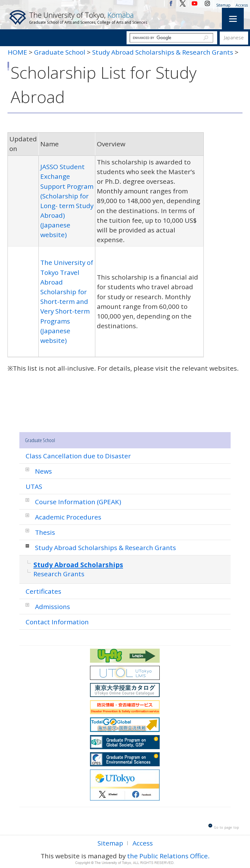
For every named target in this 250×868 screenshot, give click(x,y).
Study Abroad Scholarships (78, 565)
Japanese (234, 37)
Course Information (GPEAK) (78, 502)
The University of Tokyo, (88, 17)
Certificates (43, 591)
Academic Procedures (68, 517)
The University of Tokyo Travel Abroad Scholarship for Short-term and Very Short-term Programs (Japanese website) (67, 301)
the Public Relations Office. (168, 856)
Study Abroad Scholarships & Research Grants (163, 52)
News (43, 471)
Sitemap (223, 5)
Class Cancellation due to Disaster (78, 456)
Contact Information (57, 622)
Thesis (45, 532)
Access (242, 5)
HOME (17, 52)
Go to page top (226, 827)
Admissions (52, 607)
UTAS (34, 486)
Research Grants (59, 574)
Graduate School (60, 52)
